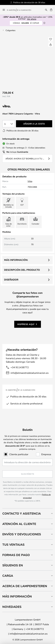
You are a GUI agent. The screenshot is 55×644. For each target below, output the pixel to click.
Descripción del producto (22, 270)
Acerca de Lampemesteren (25, 586)
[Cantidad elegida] (9, 124)
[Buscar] (46, 10)
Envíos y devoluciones (22, 534)
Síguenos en (13, 565)
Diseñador (11, 280)
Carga (8, 576)
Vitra (30, 181)
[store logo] (21, 10)
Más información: (16, 260)
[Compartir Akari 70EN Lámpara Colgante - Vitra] (51, 45)
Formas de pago (16, 555)
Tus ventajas (13, 545)
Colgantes (10, 30)
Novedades (12, 607)
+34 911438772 (20, 367)
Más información (17, 596)
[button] (51, 39)
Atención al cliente (19, 524)
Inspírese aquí (26, 324)
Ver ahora (32, 19)
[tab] (27, 513)
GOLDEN (26, 23)
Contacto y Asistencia (22, 513)
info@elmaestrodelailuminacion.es (30, 373)
